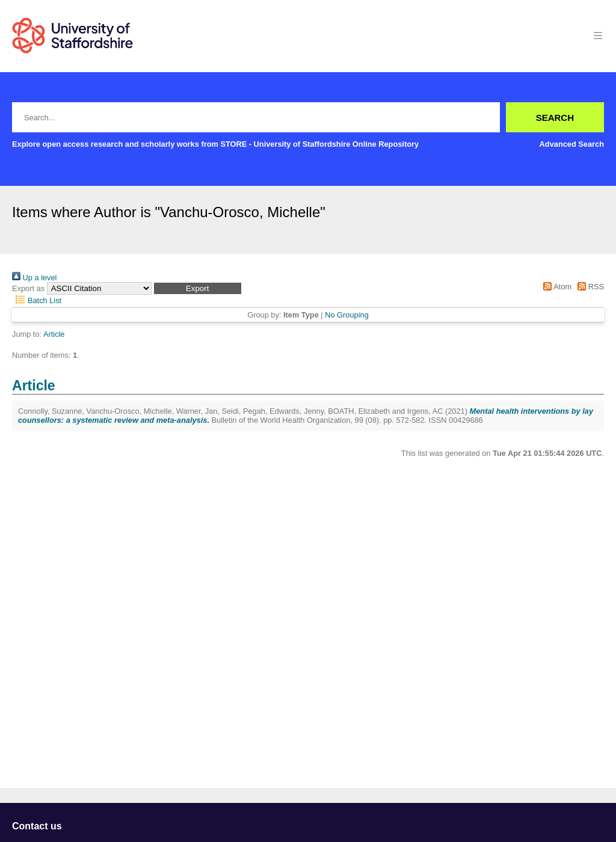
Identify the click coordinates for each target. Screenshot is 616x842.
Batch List (37, 300)
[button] (198, 288)
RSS (589, 287)
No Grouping (347, 315)
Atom (556, 287)
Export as (28, 288)
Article (54, 334)
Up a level (34, 278)
